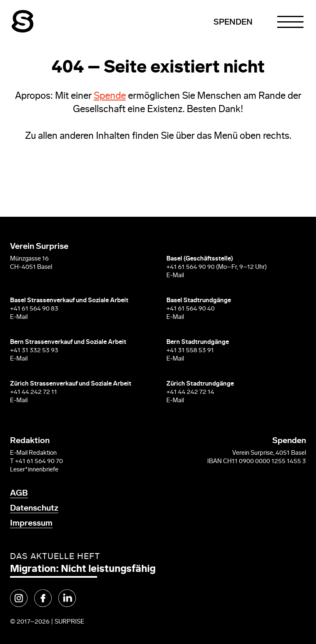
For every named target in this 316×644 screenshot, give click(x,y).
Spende (110, 96)
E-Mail (175, 276)
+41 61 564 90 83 (34, 309)
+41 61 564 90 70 (39, 462)
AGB (19, 494)
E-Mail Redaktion (33, 453)
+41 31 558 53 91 (190, 351)
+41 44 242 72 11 (34, 392)
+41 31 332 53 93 (35, 351)
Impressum (31, 524)
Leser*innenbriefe (34, 470)
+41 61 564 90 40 (191, 309)
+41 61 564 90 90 (191, 267)
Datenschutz (34, 509)
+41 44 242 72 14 (190, 392)
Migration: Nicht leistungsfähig (83, 569)
